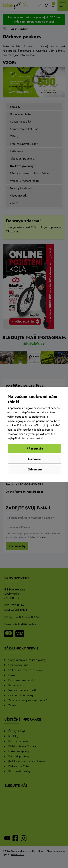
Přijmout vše (35, 449)
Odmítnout (35, 469)
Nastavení (35, 459)
